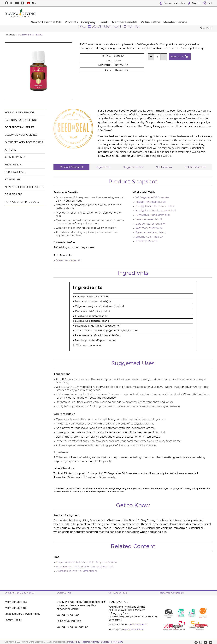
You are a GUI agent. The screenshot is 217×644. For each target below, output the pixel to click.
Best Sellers (14, 195)
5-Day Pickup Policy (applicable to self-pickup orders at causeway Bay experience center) (81, 605)
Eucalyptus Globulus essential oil (155, 211)
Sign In (194, 3)
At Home (11, 150)
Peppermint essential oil (150, 202)
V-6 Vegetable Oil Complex (152, 198)
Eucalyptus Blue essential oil (153, 215)
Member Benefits (147, 13)
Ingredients (103, 167)
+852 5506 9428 (134, 630)
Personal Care (15, 172)
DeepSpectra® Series (20, 127)
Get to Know (164, 167)
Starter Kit (12, 180)
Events (126, 13)
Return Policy (13, 620)
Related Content (195, 167)
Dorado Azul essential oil (151, 224)
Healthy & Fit (14, 165)
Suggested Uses (133, 167)
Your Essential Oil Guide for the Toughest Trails (85, 567)
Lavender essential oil (149, 219)
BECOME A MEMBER (172, 593)
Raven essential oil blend (151, 232)
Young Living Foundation (73, 627)
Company (111, 13)
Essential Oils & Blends (21, 120)
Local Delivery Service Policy (22, 614)
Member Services (16, 602)
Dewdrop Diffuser (146, 241)
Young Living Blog (68, 615)
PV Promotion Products (22, 202)
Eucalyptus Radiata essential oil (155, 206)
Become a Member (173, 3)
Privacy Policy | (75, 642)
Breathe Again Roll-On (149, 237)
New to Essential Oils (68, 13)
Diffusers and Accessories (24, 142)
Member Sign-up (16, 608)
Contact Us (64, 593)
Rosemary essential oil (149, 228)
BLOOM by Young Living (21, 135)
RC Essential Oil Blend (30, 35)
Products (93, 13)
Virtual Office (173, 13)
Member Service (198, 13)
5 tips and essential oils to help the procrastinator (87, 562)
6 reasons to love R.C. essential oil (77, 571)
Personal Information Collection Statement (102, 642)
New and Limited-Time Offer (24, 187)
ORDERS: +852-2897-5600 (20, 593)
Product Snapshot (72, 167)
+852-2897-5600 (138, 625)
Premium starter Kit (68, 260)
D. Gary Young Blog (69, 621)
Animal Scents (15, 157)
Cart (208, 3)
